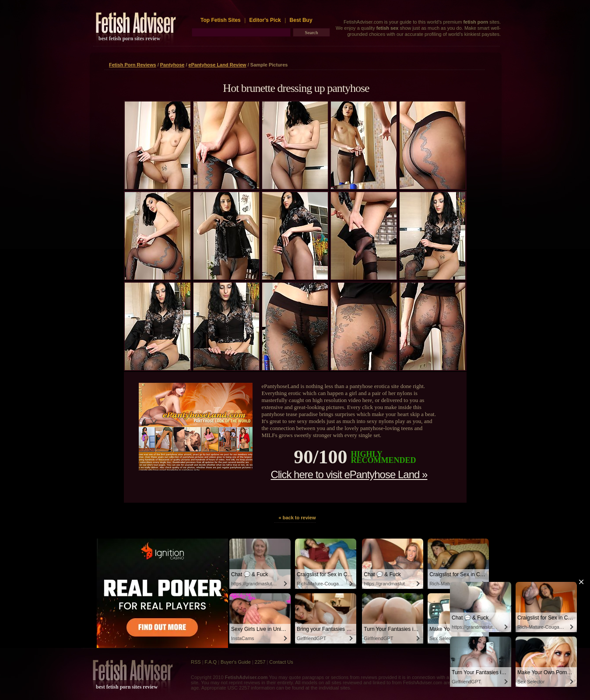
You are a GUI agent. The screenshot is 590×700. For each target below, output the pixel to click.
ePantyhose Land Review (218, 65)
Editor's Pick (265, 20)
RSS (196, 662)
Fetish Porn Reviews (133, 65)
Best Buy (301, 20)
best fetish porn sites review (129, 38)
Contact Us (281, 662)
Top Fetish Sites (221, 20)
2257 (260, 662)
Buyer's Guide (236, 662)
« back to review (297, 518)
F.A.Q (211, 662)
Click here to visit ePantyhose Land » (349, 474)
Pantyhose (172, 65)
